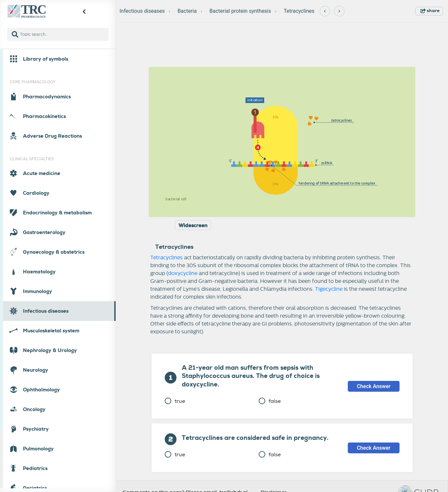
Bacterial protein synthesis (240, 11)
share (430, 10)
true (175, 401)
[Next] (339, 11)
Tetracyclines (299, 11)
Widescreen (193, 226)
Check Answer (374, 386)
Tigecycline (329, 289)
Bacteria (187, 11)
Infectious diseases (142, 11)
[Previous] (325, 11)
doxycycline (183, 273)
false (270, 401)
